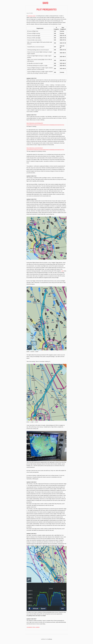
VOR (62, 271)
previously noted (32, 16)
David (45, 3)
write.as (50, 639)
